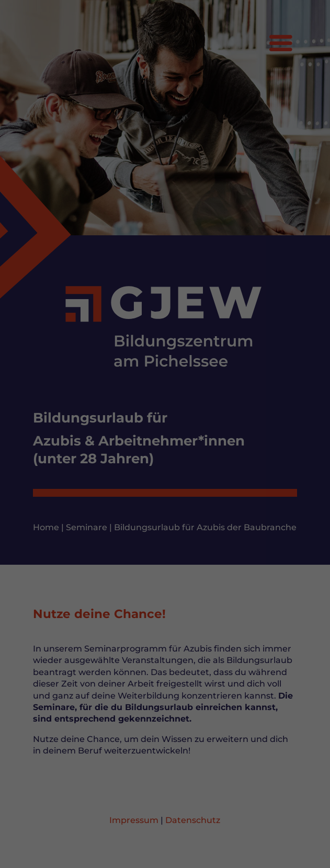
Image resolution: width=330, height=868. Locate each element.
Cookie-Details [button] (113, 853)
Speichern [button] (165, 805)
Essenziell (57, 737)
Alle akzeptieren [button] (165, 774)
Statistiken (151, 737)
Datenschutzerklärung (73, 703)
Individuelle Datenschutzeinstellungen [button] (165, 840)
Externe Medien (255, 737)
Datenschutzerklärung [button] (170, 853)
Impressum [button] (222, 853)
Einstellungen (57, 714)
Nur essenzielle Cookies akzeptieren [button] (165, 827)
